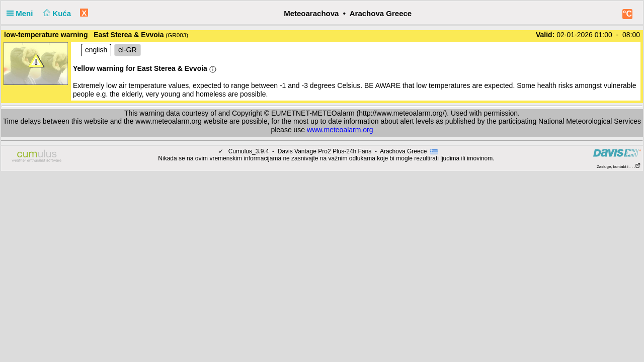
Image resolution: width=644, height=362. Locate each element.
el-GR (127, 50)
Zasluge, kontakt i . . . (619, 167)
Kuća (56, 13)
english (96, 50)
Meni (22, 13)
